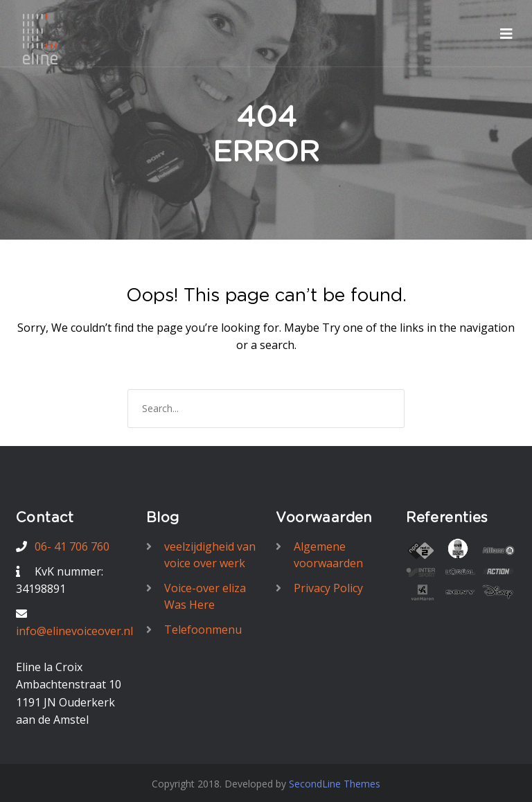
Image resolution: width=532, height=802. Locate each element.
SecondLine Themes (335, 784)
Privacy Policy (328, 588)
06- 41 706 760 (72, 546)
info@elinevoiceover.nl (74, 631)
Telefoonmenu (203, 630)
